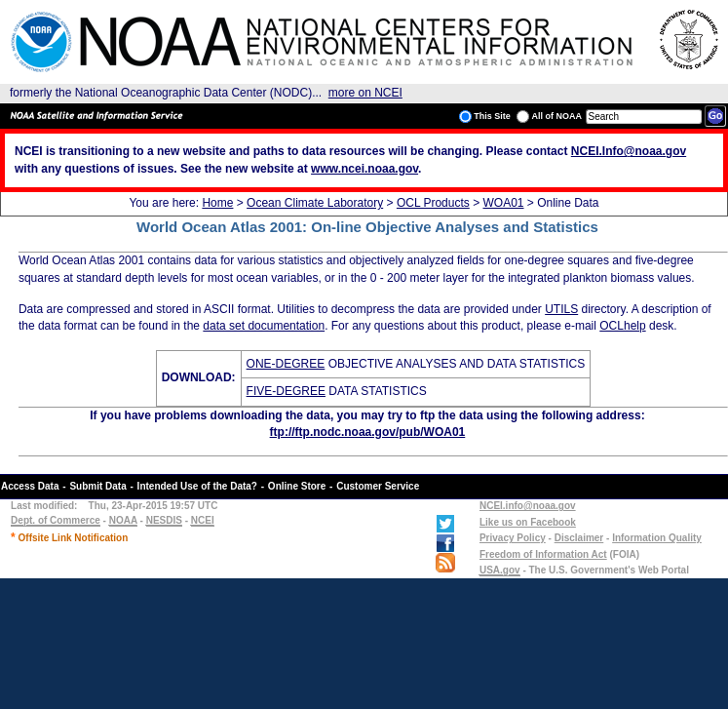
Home (217, 203)
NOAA (123, 520)
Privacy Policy (513, 538)
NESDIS (164, 520)
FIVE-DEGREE (286, 391)
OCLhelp (622, 326)
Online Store (297, 486)
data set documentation (264, 326)
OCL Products (433, 203)
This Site (485, 117)
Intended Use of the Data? (197, 486)
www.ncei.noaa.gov (364, 169)
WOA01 (503, 203)
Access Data (30, 486)
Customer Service (378, 486)
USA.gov (500, 570)
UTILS (561, 309)
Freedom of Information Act (543, 554)
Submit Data (97, 486)
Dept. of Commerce (56, 520)
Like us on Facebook (528, 522)
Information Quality (657, 538)
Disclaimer (579, 538)
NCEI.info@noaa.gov (528, 506)
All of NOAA (549, 117)
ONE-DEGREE (286, 364)
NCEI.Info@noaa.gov (629, 151)
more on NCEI (365, 93)
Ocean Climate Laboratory (315, 203)
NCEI (203, 520)
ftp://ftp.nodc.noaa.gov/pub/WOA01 (368, 432)
